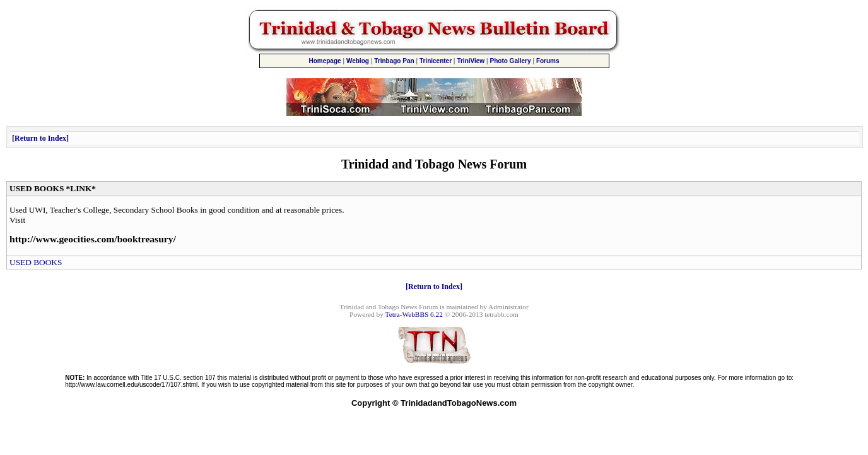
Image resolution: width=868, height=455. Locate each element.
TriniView (471, 61)
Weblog (358, 61)
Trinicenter (436, 61)
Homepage (325, 61)
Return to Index (40, 138)
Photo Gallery (511, 61)
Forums (548, 61)
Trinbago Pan (394, 61)
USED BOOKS (36, 262)
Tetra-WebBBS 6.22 (414, 314)
